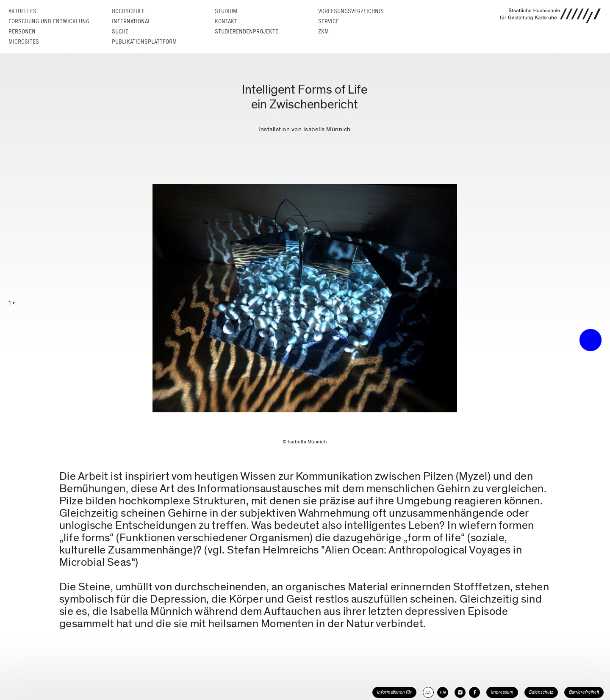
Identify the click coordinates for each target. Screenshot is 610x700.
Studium (226, 11)
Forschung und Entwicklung (49, 21)
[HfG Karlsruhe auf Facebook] (474, 692)
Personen (22, 32)
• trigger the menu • (591, 340)
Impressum (502, 692)
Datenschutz (541, 692)
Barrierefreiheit (584, 692)
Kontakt (226, 21)
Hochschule (128, 11)
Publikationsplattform (144, 42)
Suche (120, 32)
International (131, 21)
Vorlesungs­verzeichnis (351, 11)
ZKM (323, 32)
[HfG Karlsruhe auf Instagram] (460, 692)
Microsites (24, 42)
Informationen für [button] (394, 692)
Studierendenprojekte (247, 32)
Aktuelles (22, 11)
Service (329, 21)
